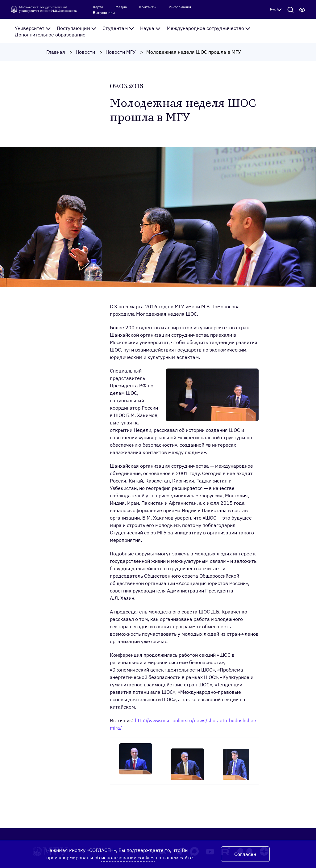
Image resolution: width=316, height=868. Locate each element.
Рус (276, 9)
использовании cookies (128, 857)
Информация (180, 7)
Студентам (118, 28)
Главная (56, 52)
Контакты (148, 7)
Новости (85, 52)
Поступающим (77, 28)
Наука (150, 28)
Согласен (245, 854)
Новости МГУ (121, 52)
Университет (33, 28)
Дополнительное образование (50, 35)
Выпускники (104, 13)
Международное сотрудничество (208, 28)
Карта (98, 7)
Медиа (121, 7)
